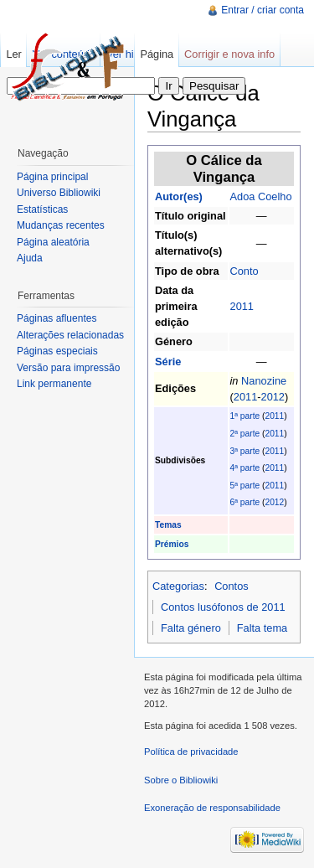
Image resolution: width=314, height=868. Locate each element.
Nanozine (264, 381)
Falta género (191, 628)
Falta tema (262, 628)
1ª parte (245, 416)
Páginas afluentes (57, 318)
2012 (273, 397)
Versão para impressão (68, 368)
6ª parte (245, 502)
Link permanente (54, 384)
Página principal (52, 177)
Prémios (172, 544)
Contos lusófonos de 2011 (223, 607)
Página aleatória (53, 242)
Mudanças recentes (61, 225)
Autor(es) (179, 196)
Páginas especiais (57, 351)
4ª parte (245, 468)
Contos (232, 586)
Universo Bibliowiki (59, 193)
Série (168, 362)
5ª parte (245, 486)
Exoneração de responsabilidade (212, 808)
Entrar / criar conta (263, 10)
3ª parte (245, 451)
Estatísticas (42, 209)
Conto (245, 271)
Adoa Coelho (261, 196)
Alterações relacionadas (70, 335)
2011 (242, 306)
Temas (168, 525)
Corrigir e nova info (229, 54)
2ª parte (245, 434)
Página (157, 54)
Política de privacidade (191, 752)
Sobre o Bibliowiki (181, 780)
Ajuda (30, 258)
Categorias (178, 586)
